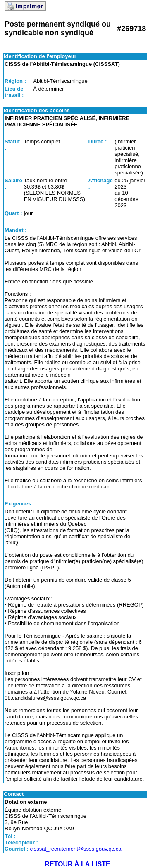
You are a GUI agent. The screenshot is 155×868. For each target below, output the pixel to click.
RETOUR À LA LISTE (77, 864)
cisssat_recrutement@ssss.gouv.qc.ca (75, 849)
